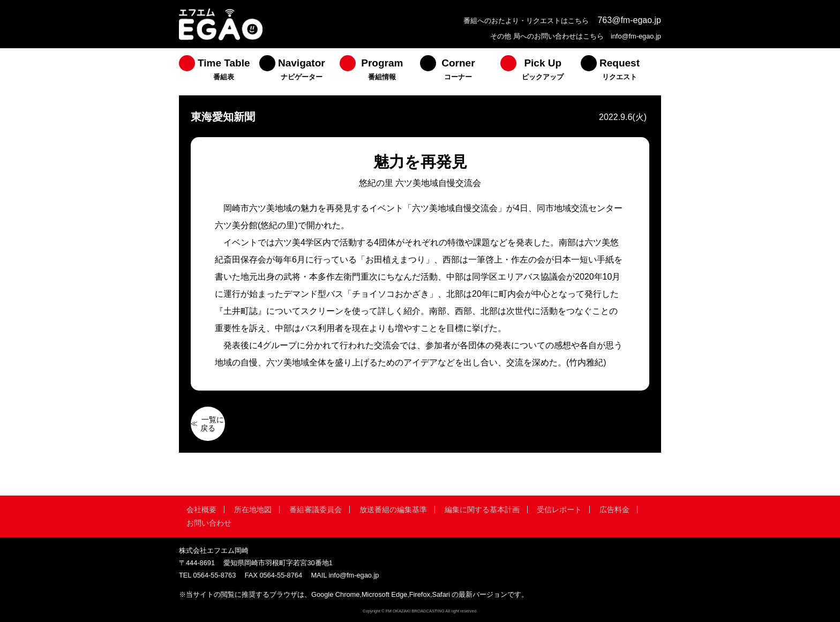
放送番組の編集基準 (393, 509)
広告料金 (614, 509)
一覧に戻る (212, 424)
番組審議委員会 (316, 509)
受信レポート (559, 509)
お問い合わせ (209, 523)
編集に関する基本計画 (482, 509)
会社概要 (201, 509)
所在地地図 (253, 509)
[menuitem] (219, 72)
